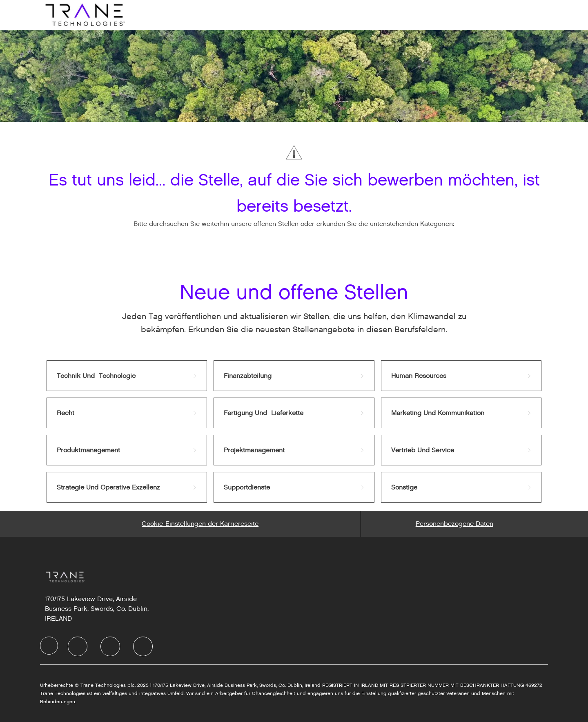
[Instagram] (143, 646)
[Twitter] (110, 646)
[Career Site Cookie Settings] (200, 524)
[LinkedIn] (78, 646)
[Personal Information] (454, 524)
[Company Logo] (84, 15)
